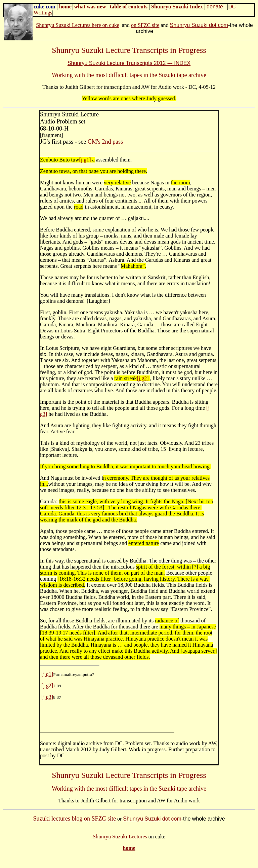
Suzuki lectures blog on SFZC (69, 819)
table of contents (129, 7)
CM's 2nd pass (105, 142)
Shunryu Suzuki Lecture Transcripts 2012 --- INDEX (129, 63)
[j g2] (143, 378)
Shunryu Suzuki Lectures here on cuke (77, 25)
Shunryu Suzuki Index (177, 7)
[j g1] (85, 160)
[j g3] (47, 697)
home (65, 7)
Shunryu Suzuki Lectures (120, 837)
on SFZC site (145, 25)
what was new (90, 7)
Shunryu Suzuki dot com (199, 25)
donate (215, 7)
